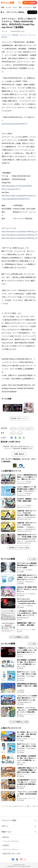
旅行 (20, 8)
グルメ (15, 8)
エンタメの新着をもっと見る (19, 722)
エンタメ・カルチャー (26, 429)
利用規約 (5, 845)
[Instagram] (21, 859)
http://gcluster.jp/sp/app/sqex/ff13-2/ (14, 124)
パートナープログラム (10, 841)
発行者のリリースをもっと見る (19, 548)
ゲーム (20, 433)
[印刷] (24, 438)
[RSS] (25, 859)
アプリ (13, 433)
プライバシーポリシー (10, 849)
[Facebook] (12, 438)
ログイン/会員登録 (30, 3)
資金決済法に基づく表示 (11, 854)
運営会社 (5, 837)
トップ (4, 806)
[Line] (20, 438)
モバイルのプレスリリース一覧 (19, 806)
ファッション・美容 (30, 8)
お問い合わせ (19, 454)
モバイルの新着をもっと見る (19, 637)
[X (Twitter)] (16, 438)
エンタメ (9, 8)
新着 (3, 8)
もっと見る (32, 559)
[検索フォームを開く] (19, 3)
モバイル (13, 429)
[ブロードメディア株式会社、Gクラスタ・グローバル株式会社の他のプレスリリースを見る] (32, 12)
